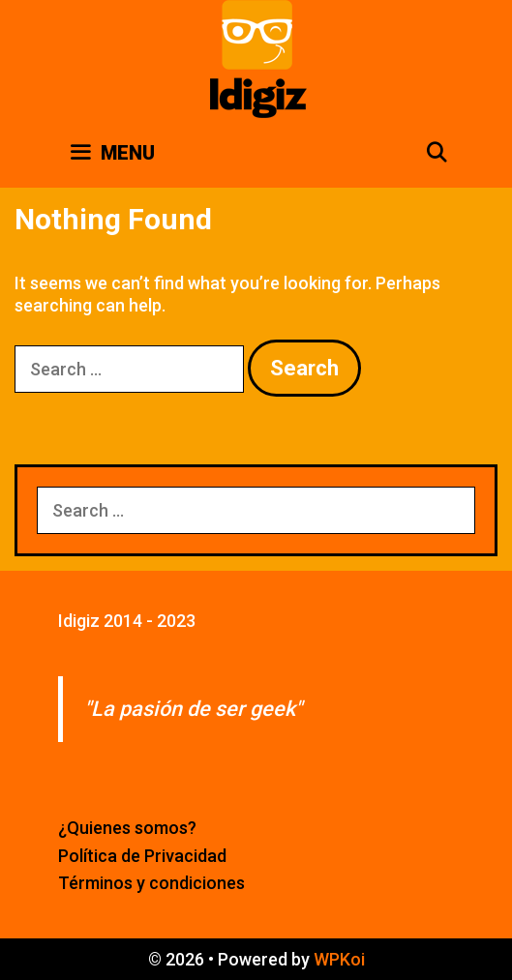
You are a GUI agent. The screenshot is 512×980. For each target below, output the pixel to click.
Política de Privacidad (142, 856)
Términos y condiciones (151, 883)
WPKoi (339, 959)
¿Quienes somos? (127, 828)
